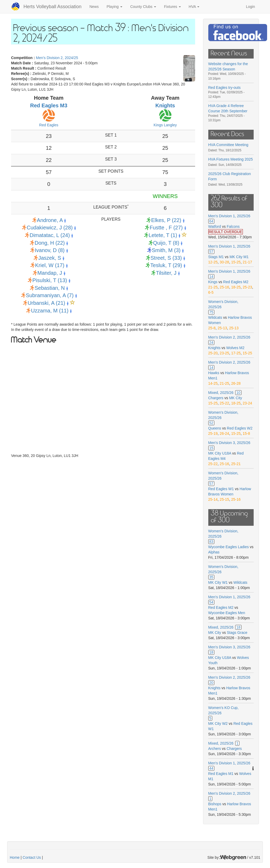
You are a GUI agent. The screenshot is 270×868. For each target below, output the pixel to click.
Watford (215, 226)
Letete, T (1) (163, 235)
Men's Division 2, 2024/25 (57, 58)
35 (211, 577)
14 (211, 277)
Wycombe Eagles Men (227, 613)
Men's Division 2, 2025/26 (229, 337)
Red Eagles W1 (221, 489)
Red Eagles (49, 125)
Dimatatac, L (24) (50, 235)
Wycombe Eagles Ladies (229, 547)
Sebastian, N (50, 288)
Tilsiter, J (166, 273)
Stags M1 (216, 257)
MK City (236, 398)
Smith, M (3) (166, 250)
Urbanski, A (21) (46, 303)
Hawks (214, 373)
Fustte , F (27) (166, 228)
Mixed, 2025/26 (221, 393)
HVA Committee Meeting (228, 145)
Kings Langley (165, 125)
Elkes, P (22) (166, 220)
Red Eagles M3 (49, 105)
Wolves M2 (235, 348)
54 (211, 602)
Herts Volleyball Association (52, 7)
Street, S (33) (166, 258)
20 (211, 683)
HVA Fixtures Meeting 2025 (231, 159)
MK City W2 (218, 724)
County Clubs (143, 7)
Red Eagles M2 (236, 282)
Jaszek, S (50, 258)
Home (15, 857)
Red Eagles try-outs (225, 88)
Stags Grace (237, 633)
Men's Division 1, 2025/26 (229, 216)
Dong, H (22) (50, 243)
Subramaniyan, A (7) (50, 295)
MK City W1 (218, 582)
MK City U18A (220, 453)
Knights (165, 105)
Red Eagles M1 (221, 774)
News (94, 7)
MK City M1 (239, 257)
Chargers (216, 398)
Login (250, 7)
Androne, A (50, 220)
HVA (194, 7)
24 (211, 343)
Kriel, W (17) (50, 265)
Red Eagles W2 (240, 428)
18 (238, 627)
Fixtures (172, 7)
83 (211, 542)
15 (211, 448)
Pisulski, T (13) (50, 280)
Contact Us (32, 857)
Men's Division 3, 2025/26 (229, 443)
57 (211, 252)
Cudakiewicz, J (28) (50, 228)
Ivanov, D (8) (50, 250)
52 (211, 423)
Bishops (215, 804)
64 (211, 221)
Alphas (214, 552)
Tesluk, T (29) (166, 265)
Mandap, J (50, 273)
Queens (215, 428)
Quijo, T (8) (166, 243)
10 (238, 393)
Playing (114, 7)
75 (211, 312)
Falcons (233, 226)
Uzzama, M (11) (50, 311)
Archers (215, 749)
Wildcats (215, 317)
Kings (213, 282)
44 (211, 768)
